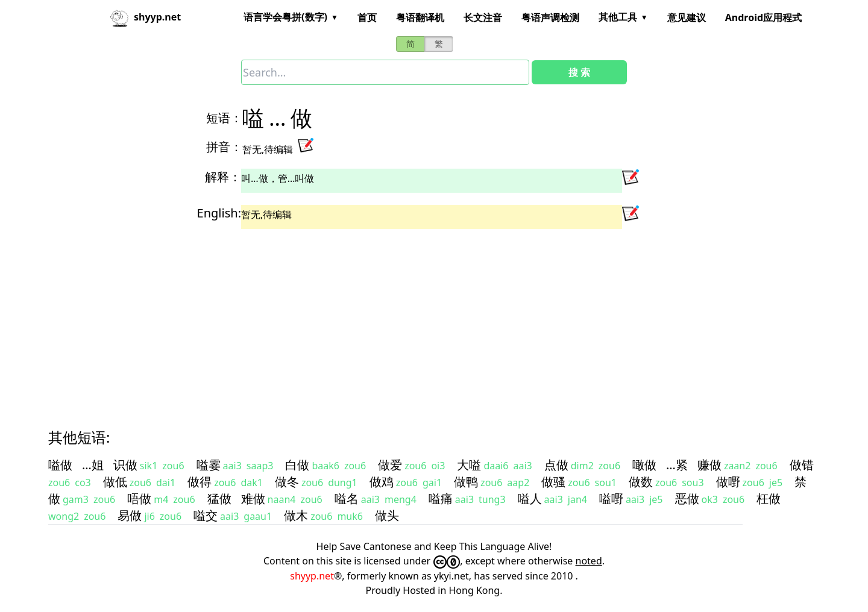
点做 (556, 465)
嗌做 (60, 465)
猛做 (219, 498)
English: (219, 213)
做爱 (390, 465)
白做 (297, 465)
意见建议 (687, 17)
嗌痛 (441, 498)
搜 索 (579, 72)
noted (589, 561)
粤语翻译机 (420, 17)
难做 (253, 498)
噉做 (644, 465)
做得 (200, 482)
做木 (296, 515)
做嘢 (728, 482)
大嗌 (469, 465)
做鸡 (382, 482)
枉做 (769, 498)
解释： (223, 177)
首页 (367, 17)
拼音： (224, 147)
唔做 (139, 498)
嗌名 (347, 498)
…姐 (93, 465)
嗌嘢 (611, 498)
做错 (802, 465)
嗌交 (206, 515)
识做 (125, 465)
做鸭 (466, 482)
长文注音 (483, 17)
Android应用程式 (763, 17)
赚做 (709, 465)
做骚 (553, 482)
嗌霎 (209, 465)
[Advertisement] (412, 318)
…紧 (677, 465)
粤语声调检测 (550, 17)
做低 (115, 482)
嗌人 (530, 498)
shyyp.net (312, 576)
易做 (130, 515)
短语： (224, 118)
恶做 (687, 498)
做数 (641, 482)
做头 (387, 515)
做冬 (287, 482)
